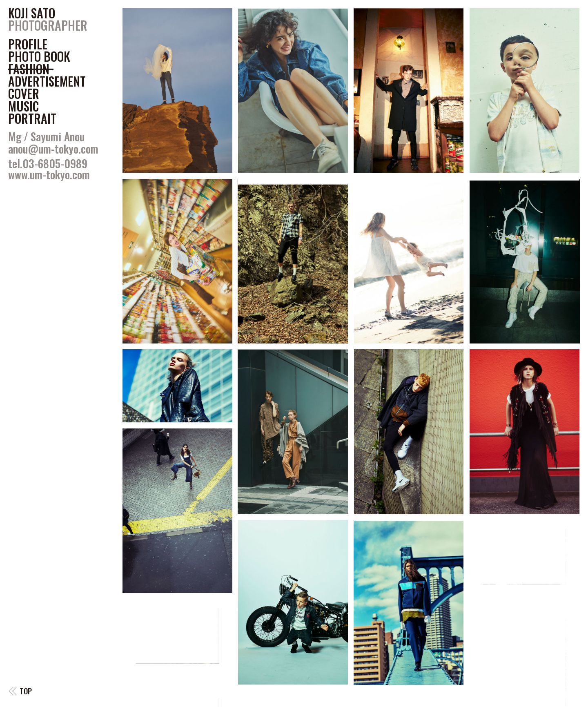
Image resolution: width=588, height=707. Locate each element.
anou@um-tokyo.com (53, 149)
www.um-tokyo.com (49, 174)
